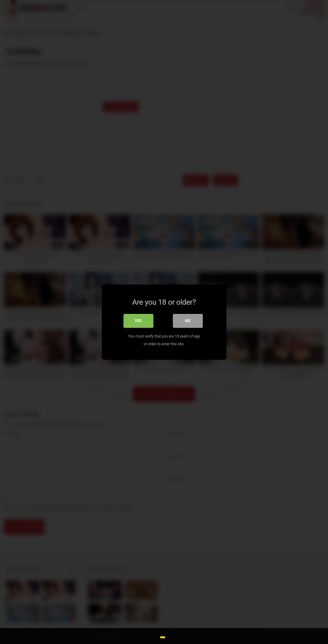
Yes (138, 321)
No (188, 321)
